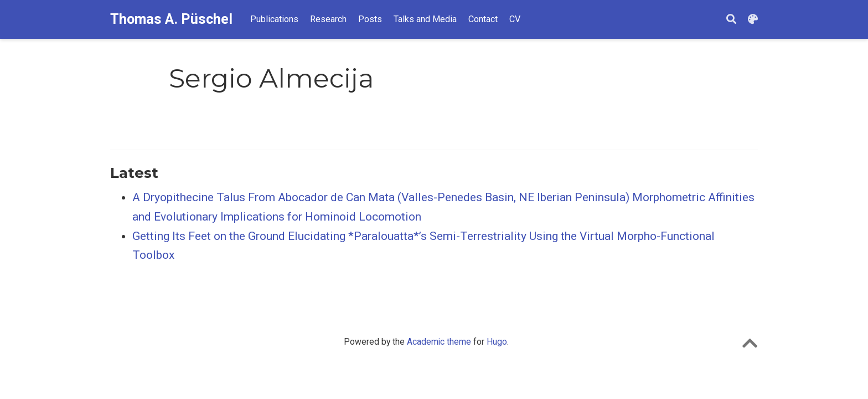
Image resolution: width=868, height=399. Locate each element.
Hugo (497, 342)
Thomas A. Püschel (171, 19)
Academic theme (439, 342)
